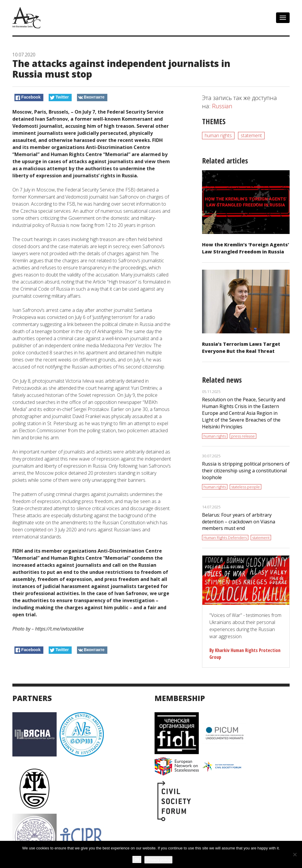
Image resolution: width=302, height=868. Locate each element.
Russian (222, 106)
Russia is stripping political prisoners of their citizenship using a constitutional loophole (246, 471)
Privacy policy (158, 860)
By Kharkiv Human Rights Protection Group (245, 654)
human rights (218, 135)
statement (251, 135)
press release (243, 436)
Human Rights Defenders (225, 538)
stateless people (246, 487)
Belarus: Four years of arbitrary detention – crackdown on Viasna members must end (239, 522)
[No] (295, 854)
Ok (137, 859)
